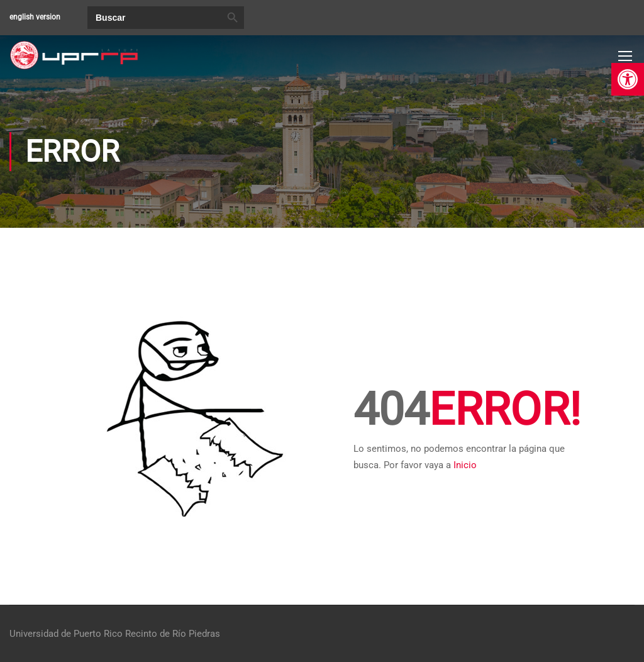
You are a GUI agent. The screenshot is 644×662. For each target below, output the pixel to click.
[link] (628, 79)
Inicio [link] (465, 465)
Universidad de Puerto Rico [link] (66, 634)
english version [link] (35, 17)
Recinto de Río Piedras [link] (173, 634)
